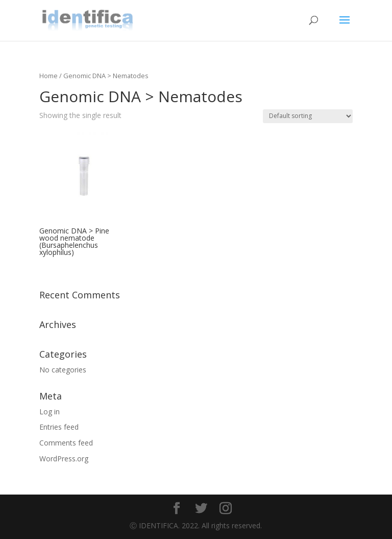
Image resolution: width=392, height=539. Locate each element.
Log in (50, 412)
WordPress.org (64, 459)
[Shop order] (308, 116)
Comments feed (66, 443)
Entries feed (59, 427)
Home (48, 76)
